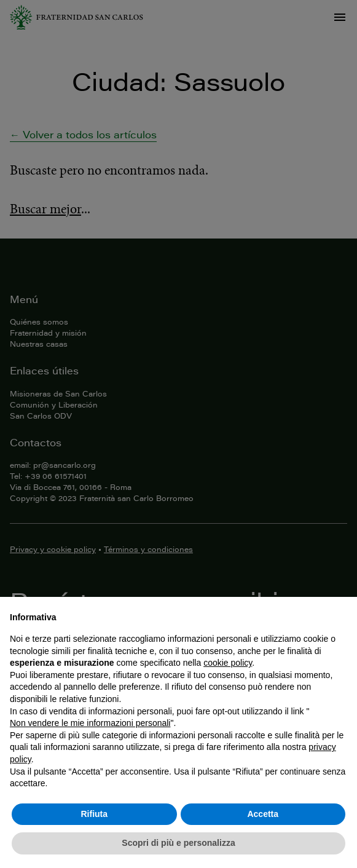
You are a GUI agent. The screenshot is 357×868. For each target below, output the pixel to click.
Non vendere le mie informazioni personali (90, 723)
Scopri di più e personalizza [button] (178, 843)
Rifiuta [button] (94, 814)
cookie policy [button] (228, 663)
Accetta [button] (263, 814)
